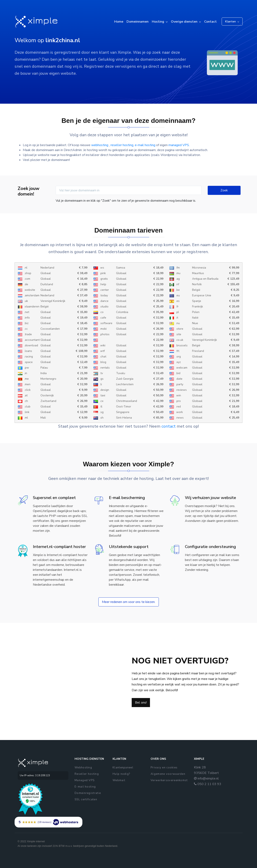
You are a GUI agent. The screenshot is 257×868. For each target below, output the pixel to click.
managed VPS (179, 145)
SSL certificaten (86, 799)
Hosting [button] (158, 22)
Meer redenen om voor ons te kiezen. (129, 602)
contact (169, 426)
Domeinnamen (138, 22)
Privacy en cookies (164, 768)
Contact (210, 22)
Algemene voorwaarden (168, 774)
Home (119, 22)
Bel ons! (141, 703)
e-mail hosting (145, 145)
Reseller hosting (87, 774)
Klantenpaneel (123, 768)
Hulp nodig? (121, 774)
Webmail (119, 780)
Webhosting (83, 768)
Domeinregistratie (88, 793)
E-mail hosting (85, 787)
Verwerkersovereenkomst (169, 780)
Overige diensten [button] (184, 22)
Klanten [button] (230, 22)
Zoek (224, 190)
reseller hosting (122, 145)
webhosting (100, 145)
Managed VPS (85, 780)
